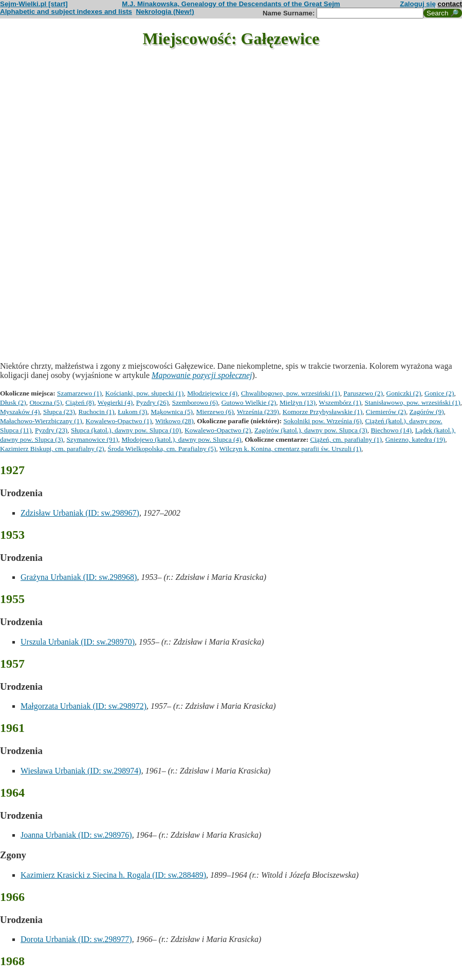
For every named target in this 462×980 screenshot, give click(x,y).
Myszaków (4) (20, 412)
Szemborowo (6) (195, 402)
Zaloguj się (418, 4)
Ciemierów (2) (386, 412)
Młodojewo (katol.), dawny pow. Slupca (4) (181, 439)
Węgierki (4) (115, 402)
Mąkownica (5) (172, 412)
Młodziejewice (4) (212, 393)
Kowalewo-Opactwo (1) (118, 421)
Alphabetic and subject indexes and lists (66, 12)
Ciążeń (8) (80, 402)
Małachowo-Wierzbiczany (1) (41, 421)
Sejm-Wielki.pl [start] (34, 4)
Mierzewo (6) (215, 412)
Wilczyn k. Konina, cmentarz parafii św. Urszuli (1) (290, 449)
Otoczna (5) (45, 402)
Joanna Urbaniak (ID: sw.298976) (76, 835)
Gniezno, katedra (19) (415, 439)
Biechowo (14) (391, 430)
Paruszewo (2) (363, 393)
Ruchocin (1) (97, 412)
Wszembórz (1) (340, 402)
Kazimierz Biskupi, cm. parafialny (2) (52, 449)
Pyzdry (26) (152, 402)
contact (450, 4)
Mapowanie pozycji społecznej (202, 375)
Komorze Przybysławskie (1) (322, 412)
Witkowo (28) (174, 421)
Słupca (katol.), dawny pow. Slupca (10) (126, 430)
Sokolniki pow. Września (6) (322, 421)
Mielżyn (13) (298, 402)
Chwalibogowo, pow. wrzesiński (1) (291, 393)
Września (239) (258, 412)
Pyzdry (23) (51, 430)
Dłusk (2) (13, 402)
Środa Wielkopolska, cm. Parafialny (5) (162, 449)
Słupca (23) (59, 412)
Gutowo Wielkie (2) (249, 402)
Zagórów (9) (427, 412)
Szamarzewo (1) (79, 393)
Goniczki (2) (404, 393)
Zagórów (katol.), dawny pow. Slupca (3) (311, 430)
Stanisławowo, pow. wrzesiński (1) (413, 402)
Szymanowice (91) (92, 439)
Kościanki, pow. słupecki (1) (145, 393)
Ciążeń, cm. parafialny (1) (346, 439)
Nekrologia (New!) (165, 12)
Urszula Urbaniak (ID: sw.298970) (78, 642)
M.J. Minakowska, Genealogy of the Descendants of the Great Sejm (231, 4)
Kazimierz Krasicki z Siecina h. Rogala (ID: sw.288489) (113, 875)
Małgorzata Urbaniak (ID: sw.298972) (84, 706)
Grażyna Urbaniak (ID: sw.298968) (79, 577)
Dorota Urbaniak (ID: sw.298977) (76, 939)
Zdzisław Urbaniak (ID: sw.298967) (80, 513)
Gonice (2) (439, 393)
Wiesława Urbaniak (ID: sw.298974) (81, 771)
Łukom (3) (132, 412)
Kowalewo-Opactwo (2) (218, 430)
